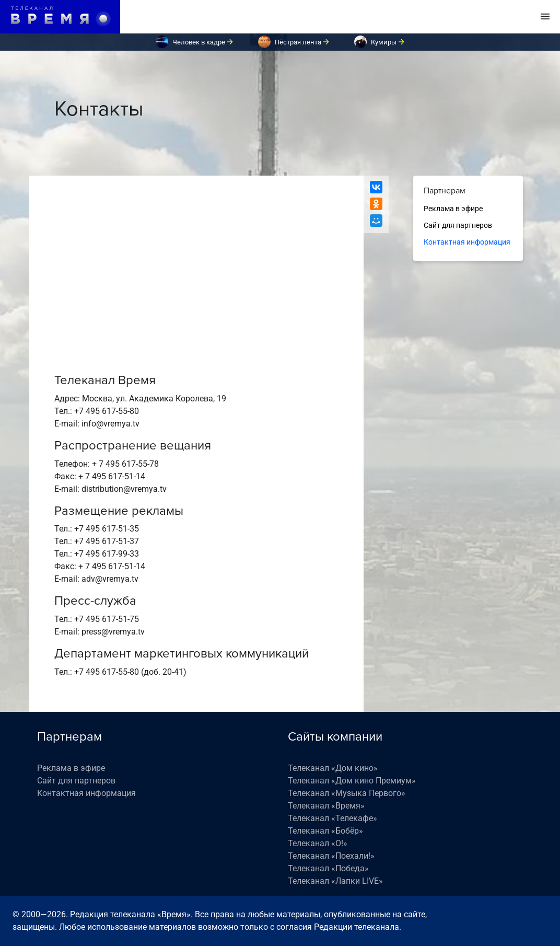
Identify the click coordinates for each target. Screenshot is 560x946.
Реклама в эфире (453, 209)
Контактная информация (467, 242)
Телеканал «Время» (326, 806)
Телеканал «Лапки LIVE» (335, 881)
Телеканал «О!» (318, 843)
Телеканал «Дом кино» (333, 768)
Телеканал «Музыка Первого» (347, 793)
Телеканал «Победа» (328, 868)
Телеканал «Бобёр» (325, 831)
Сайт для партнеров (458, 225)
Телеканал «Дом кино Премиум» (352, 781)
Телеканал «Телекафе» (332, 818)
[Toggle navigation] (545, 17)
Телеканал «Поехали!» (331, 856)
